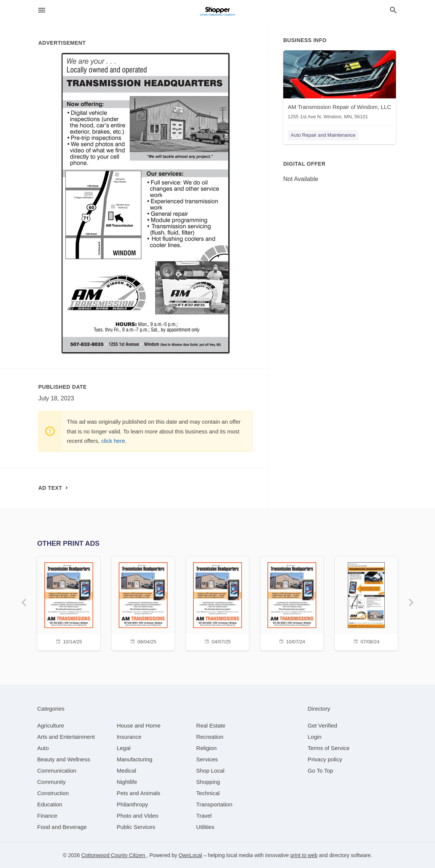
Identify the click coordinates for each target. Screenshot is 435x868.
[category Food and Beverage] (62, 827)
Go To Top (320, 771)
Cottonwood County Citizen (114, 855)
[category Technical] (208, 793)
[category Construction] (53, 793)
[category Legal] (124, 748)
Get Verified (322, 725)
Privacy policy (325, 759)
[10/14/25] (69, 603)
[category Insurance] (129, 737)
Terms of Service (329, 748)
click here (113, 441)
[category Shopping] (208, 782)
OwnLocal (190, 855)
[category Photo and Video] (138, 816)
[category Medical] (127, 771)
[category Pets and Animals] (139, 793)
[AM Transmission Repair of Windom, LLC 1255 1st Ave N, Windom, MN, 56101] (340, 87)
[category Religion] (206, 748)
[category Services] (207, 759)
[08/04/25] (143, 603)
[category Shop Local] (210, 771)
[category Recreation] (210, 737)
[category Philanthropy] (132, 804)
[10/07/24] (292, 603)
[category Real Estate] (211, 725)
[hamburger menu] (42, 10)
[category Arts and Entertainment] (66, 737)
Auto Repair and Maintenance (323, 135)
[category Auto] (43, 748)
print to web (304, 855)
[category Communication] (57, 771)
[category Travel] (204, 816)
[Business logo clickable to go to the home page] (217, 11)
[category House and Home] (139, 725)
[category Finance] (47, 816)
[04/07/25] (217, 603)
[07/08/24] (366, 603)
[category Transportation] (214, 804)
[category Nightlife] (127, 782)
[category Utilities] (205, 827)
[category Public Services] (136, 827)
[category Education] (50, 804)
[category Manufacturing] (135, 759)
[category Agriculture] (51, 725)
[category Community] (51, 782)
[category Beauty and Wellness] (64, 759)
